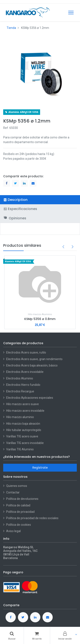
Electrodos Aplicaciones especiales (30, 398)
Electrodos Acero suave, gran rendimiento (35, 359)
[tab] (40, 200)
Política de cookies (19, 525)
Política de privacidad (20, 512)
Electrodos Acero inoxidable (25, 372)
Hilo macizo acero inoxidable (25, 411)
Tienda (11, 28)
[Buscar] (12, 636)
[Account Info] (65, 636)
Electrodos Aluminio (20, 378)
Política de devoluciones (22, 499)
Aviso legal (13, 531)
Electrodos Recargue (20, 391)
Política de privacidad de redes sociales (32, 518)
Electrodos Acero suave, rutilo (26, 352)
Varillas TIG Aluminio (20, 449)
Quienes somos (17, 486)
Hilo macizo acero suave (23, 404)
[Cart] (37, 636)
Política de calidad (18, 505)
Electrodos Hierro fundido (23, 385)
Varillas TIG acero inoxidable (25, 443)
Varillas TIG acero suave (22, 436)
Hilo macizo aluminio (20, 417)
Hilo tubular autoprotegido (24, 430)
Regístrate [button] (40, 468)
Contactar (13, 492)
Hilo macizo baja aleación (23, 424)
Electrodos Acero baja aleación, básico (32, 365)
